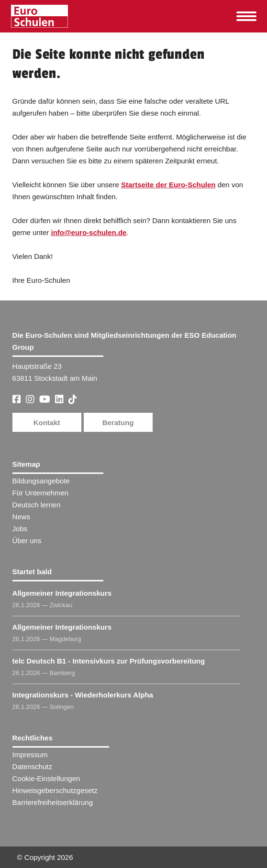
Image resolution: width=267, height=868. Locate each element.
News (22, 517)
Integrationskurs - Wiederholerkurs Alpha (83, 695)
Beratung (118, 423)
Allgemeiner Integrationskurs (62, 593)
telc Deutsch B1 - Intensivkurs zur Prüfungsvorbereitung (109, 661)
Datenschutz (32, 766)
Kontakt (47, 423)
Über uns (27, 541)
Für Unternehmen (41, 493)
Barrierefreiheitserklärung (53, 802)
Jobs (20, 529)
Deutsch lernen (37, 505)
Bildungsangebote (41, 481)
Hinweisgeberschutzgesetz (55, 790)
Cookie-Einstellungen (46, 778)
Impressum (30, 755)
